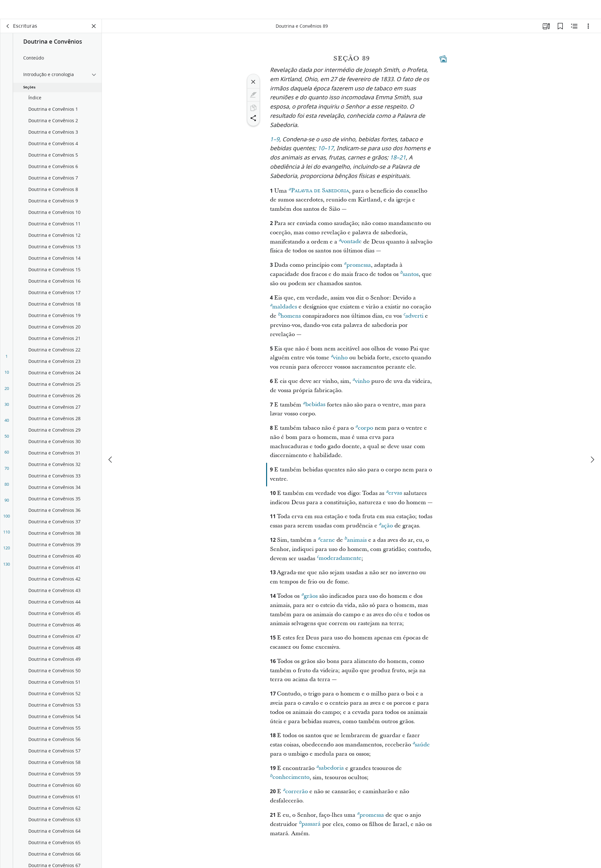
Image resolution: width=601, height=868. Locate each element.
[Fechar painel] (94, 31)
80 (7, 489)
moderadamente (339, 562)
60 (7, 456)
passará (310, 828)
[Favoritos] (560, 31)
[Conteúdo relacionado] (574, 31)
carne (326, 544)
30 (7, 409)
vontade (350, 245)
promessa (357, 269)
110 (7, 536)
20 (7, 393)
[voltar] (8, 31)
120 (7, 552)
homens (289, 320)
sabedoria (330, 772)
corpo (364, 432)
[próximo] (592, 441)
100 (7, 520)
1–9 (275, 144)
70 (7, 473)
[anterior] (111, 441)
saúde (421, 748)
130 (7, 568)
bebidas (314, 408)
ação (386, 529)
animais (356, 544)
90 (7, 505)
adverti (413, 320)
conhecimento (290, 781)
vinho (339, 361)
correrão (295, 795)
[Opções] (588, 31)
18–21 (398, 162)
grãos (309, 600)
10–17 (326, 153)
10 (7, 377)
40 (7, 425)
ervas (394, 497)
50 (7, 441)
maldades (283, 310)
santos (409, 278)
